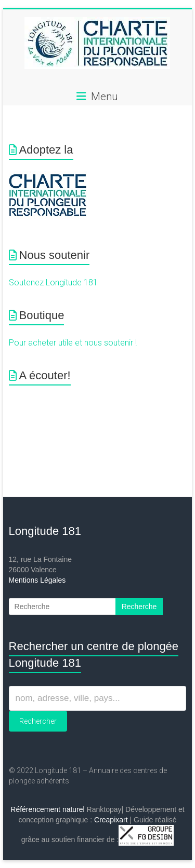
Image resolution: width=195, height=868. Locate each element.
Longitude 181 (45, 531)
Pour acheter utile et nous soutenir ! (73, 343)
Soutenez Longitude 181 (53, 283)
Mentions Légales (37, 580)
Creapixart (111, 820)
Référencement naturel (47, 809)
